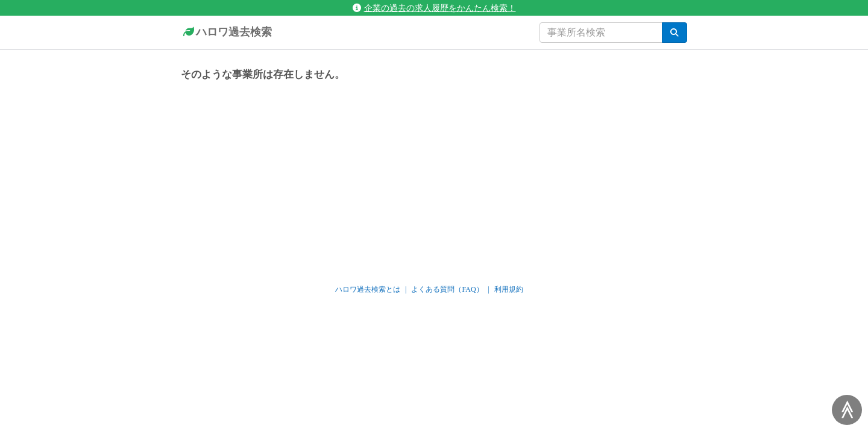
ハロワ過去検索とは (368, 289)
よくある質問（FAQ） (447, 289)
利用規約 (509, 289)
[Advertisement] (434, 177)
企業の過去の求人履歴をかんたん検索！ (434, 8)
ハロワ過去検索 (226, 33)
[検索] (675, 33)
